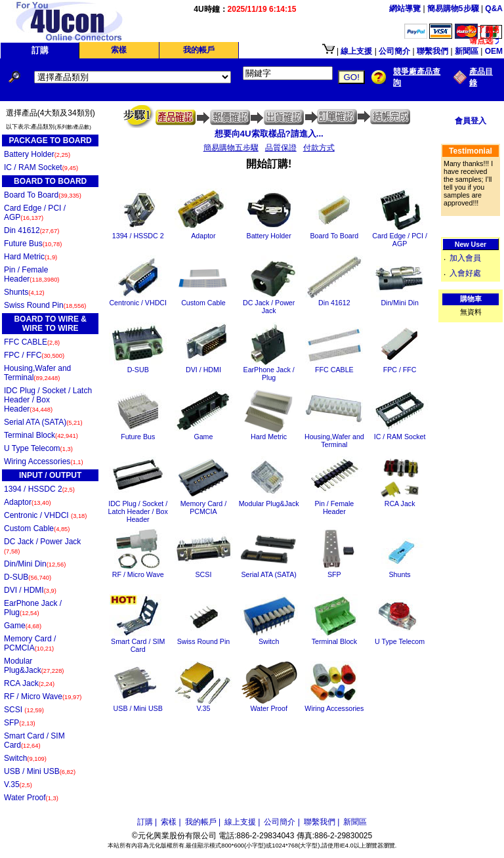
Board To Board (43, 195)
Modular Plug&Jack (34, 666)
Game (23, 626)
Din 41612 (31, 230)
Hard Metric (31, 257)
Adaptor (28, 502)
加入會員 (465, 258)
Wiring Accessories (44, 461)
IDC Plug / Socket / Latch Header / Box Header (48, 400)
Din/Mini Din (35, 564)
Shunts (24, 292)
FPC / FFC (34, 355)
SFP (20, 723)
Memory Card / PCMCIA (30, 643)
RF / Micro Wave (43, 697)
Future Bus (33, 244)
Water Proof (31, 798)
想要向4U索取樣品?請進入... (269, 134)
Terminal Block (41, 435)
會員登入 (471, 121)
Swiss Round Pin (45, 305)
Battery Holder (37, 154)
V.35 (18, 784)
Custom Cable (37, 528)
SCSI (24, 710)
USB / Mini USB (40, 771)
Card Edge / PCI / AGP (35, 213)
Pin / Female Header (31, 274)
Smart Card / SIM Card (34, 740)
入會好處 (465, 273)
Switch (25, 758)
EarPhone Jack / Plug (33, 608)
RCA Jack (29, 683)
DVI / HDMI (30, 590)
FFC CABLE (32, 342)
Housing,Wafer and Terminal (37, 373)
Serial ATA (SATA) (43, 422)
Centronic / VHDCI (45, 515)
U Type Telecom (38, 448)
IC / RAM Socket (41, 167)
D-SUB (28, 577)
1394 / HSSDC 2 (39, 489)
